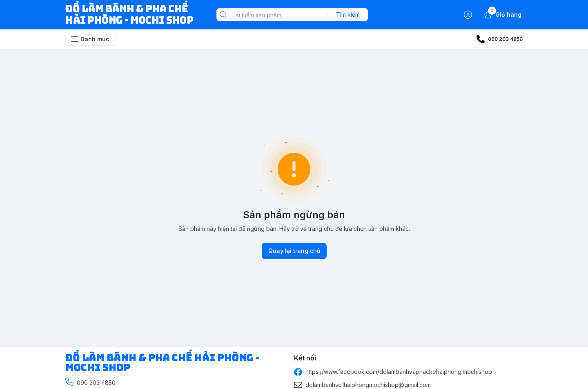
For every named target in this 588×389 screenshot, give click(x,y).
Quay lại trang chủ (294, 251)
